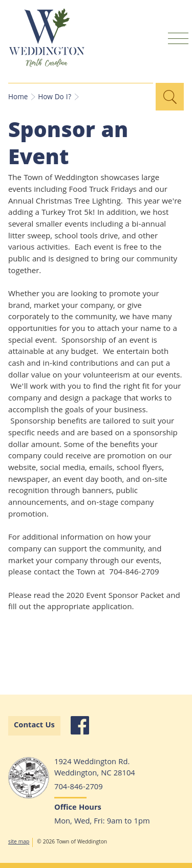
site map (19, 842)
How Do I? (55, 98)
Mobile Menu (178, 38)
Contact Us (34, 726)
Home (18, 98)
